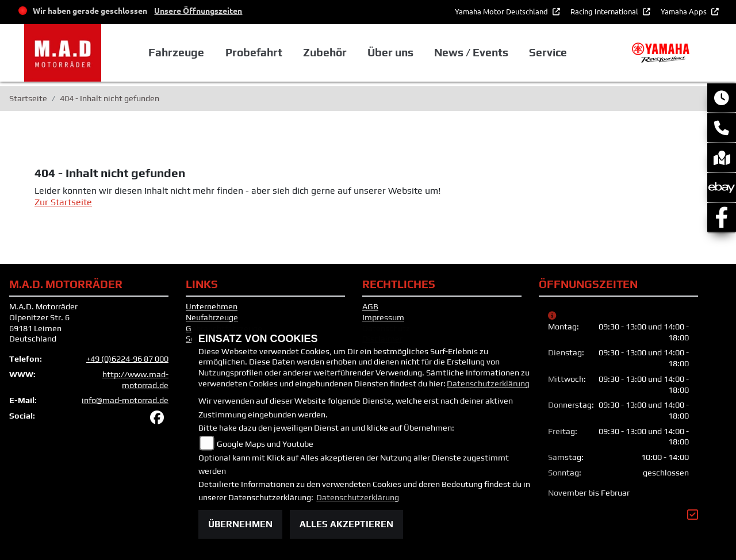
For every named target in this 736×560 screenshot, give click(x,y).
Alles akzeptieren (346, 524)
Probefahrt (254, 52)
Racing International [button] (605, 11)
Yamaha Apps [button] (685, 11)
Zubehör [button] (325, 52)
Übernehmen (240, 524)
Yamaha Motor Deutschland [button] (502, 11)
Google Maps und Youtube (265, 444)
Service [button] (548, 52)
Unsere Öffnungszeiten (198, 10)
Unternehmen (212, 306)
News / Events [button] (471, 52)
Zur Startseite (63, 202)
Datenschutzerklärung (488, 383)
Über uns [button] (390, 52)
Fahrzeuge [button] (176, 52)
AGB (370, 306)
